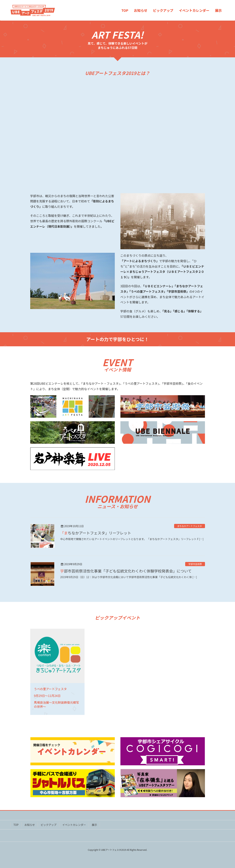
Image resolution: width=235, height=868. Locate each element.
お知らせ (30, 825)
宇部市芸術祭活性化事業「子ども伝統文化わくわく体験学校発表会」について (126, 571)
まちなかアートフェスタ (189, 526)
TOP (16, 825)
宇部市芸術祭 (195, 564)
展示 (94, 825)
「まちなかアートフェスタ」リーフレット (96, 533)
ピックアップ (48, 825)
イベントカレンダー (74, 825)
